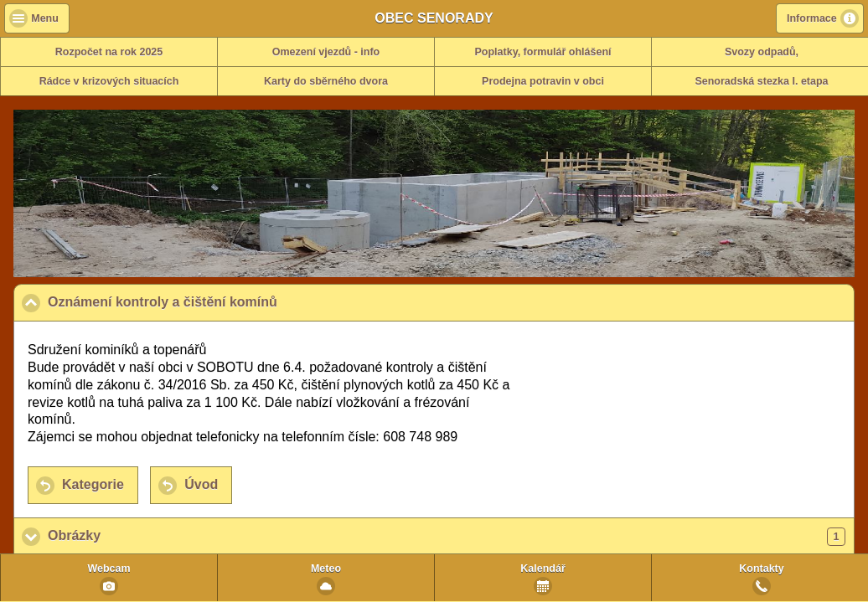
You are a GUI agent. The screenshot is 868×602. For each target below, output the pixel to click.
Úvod (201, 484)
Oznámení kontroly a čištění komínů (244, 301)
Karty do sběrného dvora (326, 81)
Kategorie (93, 484)
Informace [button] (812, 18)
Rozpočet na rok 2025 (109, 52)
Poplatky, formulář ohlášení (542, 52)
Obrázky (447, 537)
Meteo (326, 569)
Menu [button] (45, 18)
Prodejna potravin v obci (543, 81)
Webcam (108, 569)
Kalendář (543, 569)
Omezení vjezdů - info (326, 52)
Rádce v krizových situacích (109, 81)
